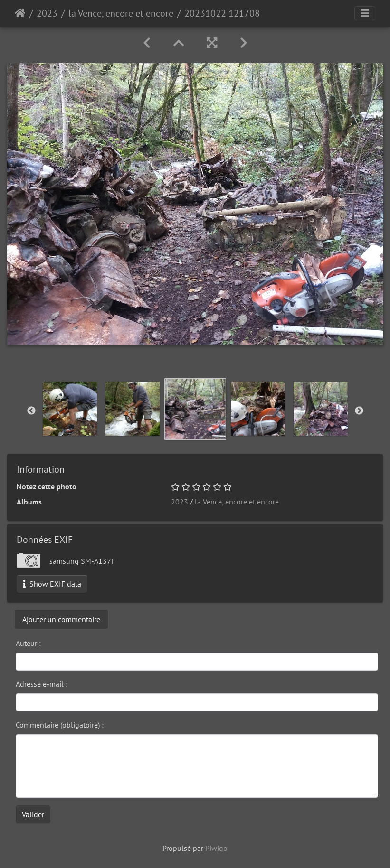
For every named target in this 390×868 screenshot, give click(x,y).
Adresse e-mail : (42, 684)
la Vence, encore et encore (121, 13)
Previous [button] (31, 411)
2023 (47, 13)
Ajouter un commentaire (61, 619)
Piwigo (216, 848)
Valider (33, 814)
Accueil (20, 13)
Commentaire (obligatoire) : (60, 725)
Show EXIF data (52, 584)
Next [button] (359, 411)
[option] (70, 409)
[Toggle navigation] (365, 13)
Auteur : (28, 643)
